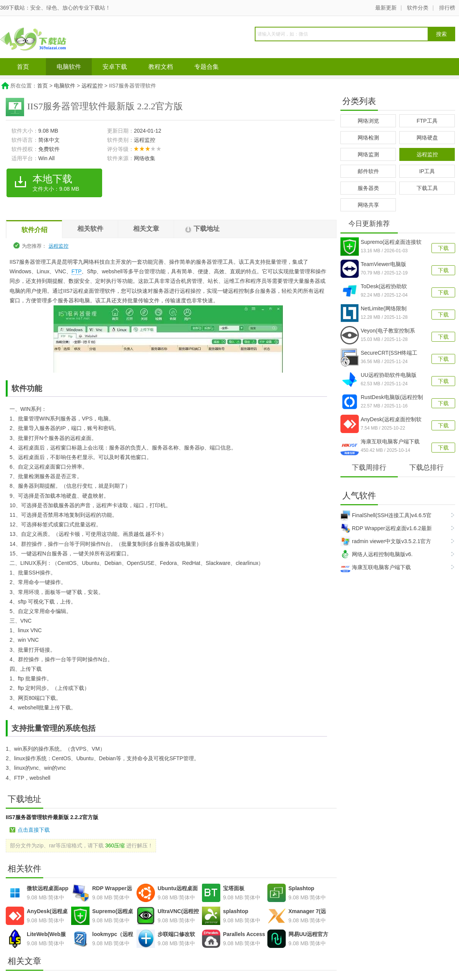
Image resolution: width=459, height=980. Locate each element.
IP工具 (427, 171)
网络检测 (368, 138)
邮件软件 (368, 171)
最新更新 (386, 8)
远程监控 (92, 86)
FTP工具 (427, 121)
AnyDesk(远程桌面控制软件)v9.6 (391, 420)
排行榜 (447, 8)
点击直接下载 (34, 830)
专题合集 (207, 67)
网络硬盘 (427, 138)
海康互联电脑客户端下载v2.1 (390, 442)
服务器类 (368, 188)
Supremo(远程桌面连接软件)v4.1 (391, 243)
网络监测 (368, 154)
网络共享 (368, 205)
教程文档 (161, 67)
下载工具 (427, 188)
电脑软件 (69, 67)
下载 (443, 248)
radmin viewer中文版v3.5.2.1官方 (386, 541)
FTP (76, 271)
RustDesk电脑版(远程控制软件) (392, 398)
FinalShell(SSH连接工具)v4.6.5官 (386, 515)
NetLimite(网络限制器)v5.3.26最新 (384, 309)
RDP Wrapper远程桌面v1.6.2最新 (386, 528)
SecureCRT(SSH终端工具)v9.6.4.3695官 (389, 354)
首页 (23, 67)
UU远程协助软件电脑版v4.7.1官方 (389, 376)
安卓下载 (115, 67)
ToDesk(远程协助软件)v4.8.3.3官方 (384, 287)
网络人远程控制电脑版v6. (377, 554)
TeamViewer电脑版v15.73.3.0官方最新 (384, 265)
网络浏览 (368, 121)
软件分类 (418, 8)
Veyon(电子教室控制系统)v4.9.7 (388, 331)
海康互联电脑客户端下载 (376, 567)
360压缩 (115, 845)
